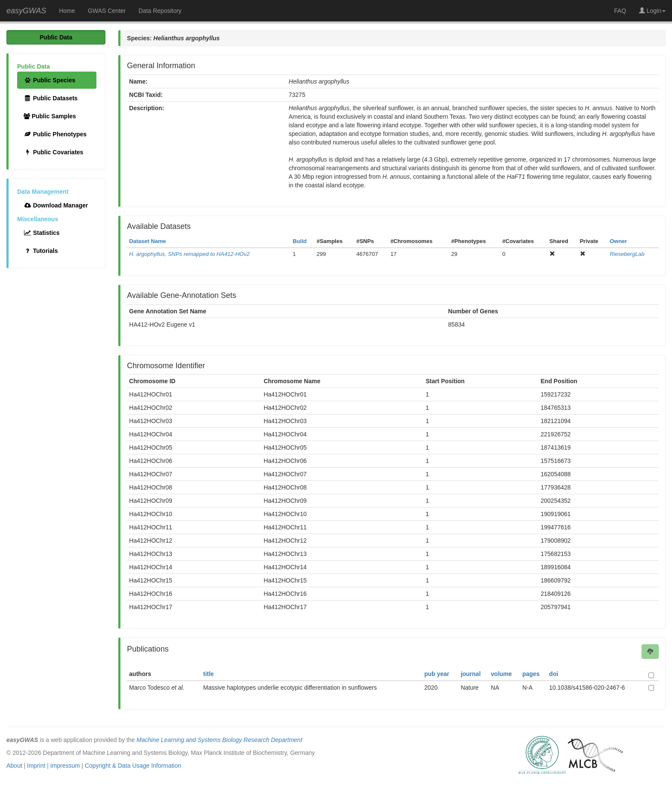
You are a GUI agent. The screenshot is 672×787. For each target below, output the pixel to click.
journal (471, 674)
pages (531, 674)
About (14, 766)
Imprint (36, 766)
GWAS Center (107, 11)
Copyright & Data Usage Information (133, 766)
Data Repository (160, 11)
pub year (437, 674)
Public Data (56, 37)
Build (300, 241)
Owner (618, 241)
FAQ (620, 11)
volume (501, 674)
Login (652, 11)
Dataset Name (147, 241)
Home (67, 11)
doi (553, 674)
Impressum (65, 766)
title (208, 674)
